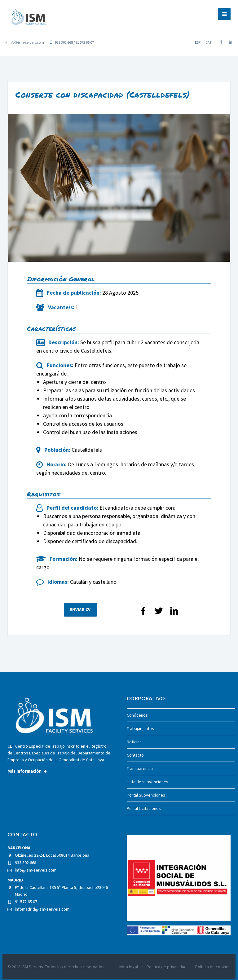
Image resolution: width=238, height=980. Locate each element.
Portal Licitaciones (144, 808)
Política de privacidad (167, 967)
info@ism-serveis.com (23, 42)
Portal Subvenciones (146, 795)
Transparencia (140, 768)
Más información (24, 771)
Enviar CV (80, 617)
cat (209, 42)
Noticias (134, 742)
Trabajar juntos (140, 728)
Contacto (135, 755)
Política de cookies (213, 967)
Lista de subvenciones (148, 782)
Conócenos (137, 715)
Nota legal (129, 967)
